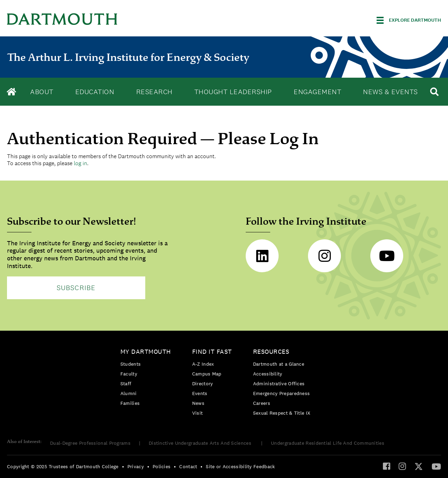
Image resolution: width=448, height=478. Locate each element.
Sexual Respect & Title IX (282, 413)
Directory (203, 384)
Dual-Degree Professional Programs (90, 443)
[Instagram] (402, 466)
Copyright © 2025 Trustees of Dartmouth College (63, 466)
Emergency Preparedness (282, 393)
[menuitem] (148, 379)
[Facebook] (387, 466)
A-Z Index (203, 364)
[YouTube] (436, 466)
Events (200, 393)
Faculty (129, 374)
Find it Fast (212, 352)
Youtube (387, 256)
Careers (262, 403)
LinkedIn (262, 256)
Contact (188, 466)
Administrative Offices (279, 384)
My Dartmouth (146, 352)
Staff (126, 384)
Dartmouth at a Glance (279, 364)
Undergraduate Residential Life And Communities (328, 443)
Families (130, 403)
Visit (198, 413)
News (198, 403)
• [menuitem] (123, 466)
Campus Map (207, 374)
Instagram (325, 256)
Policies (162, 466)
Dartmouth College (62, 19)
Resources (271, 352)
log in (80, 163)
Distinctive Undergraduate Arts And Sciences (201, 443)
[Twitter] (419, 466)
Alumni (129, 393)
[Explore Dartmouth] (409, 20)
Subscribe (76, 288)
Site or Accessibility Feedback (240, 466)
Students (131, 364)
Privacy (136, 466)
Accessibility (268, 374)
